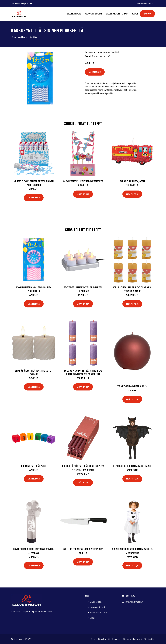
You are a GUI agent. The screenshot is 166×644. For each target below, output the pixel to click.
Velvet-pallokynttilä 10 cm (132, 386)
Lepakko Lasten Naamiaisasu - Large (132, 466)
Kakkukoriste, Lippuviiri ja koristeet (83, 181)
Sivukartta (149, 639)
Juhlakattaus (20, 37)
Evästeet (116, 639)
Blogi (135, 14)
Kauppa (147, 14)
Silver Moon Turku (117, 14)
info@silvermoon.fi (145, 3)
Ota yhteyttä (104, 639)
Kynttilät (34, 37)
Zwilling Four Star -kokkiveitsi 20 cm (83, 549)
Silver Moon (74, 14)
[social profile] (31, 3)
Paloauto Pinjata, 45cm (132, 181)
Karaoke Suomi (93, 14)
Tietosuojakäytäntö (132, 639)
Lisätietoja (95, 72)
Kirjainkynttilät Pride (34, 466)
